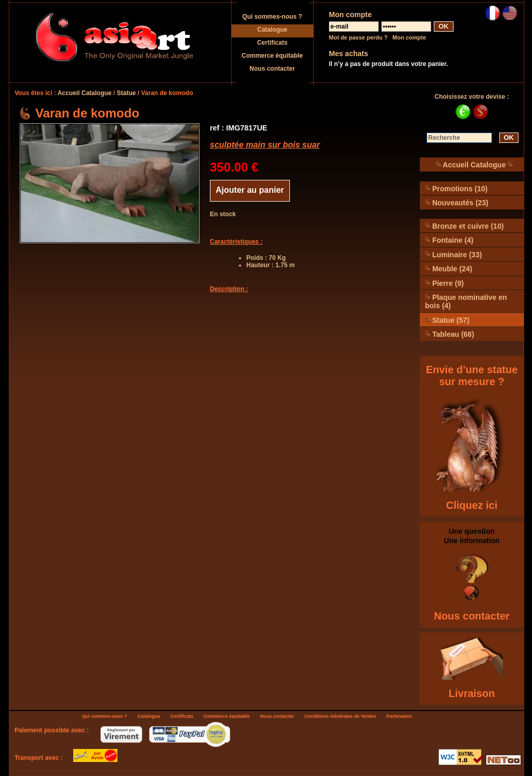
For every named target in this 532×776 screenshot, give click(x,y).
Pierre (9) (444, 283)
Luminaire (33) (454, 254)
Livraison (472, 693)
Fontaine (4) (449, 240)
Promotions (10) (456, 188)
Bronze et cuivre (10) (464, 226)
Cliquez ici (472, 505)
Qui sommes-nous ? (272, 17)
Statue (127, 93)
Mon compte (409, 37)
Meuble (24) (449, 268)
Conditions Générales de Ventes (340, 716)
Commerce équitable (272, 56)
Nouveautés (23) (457, 202)
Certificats (272, 43)
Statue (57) (447, 320)
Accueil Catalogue (85, 93)
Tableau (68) (450, 334)
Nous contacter (272, 69)
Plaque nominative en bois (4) (466, 301)
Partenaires (399, 716)
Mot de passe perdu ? (358, 37)
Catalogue (272, 30)
